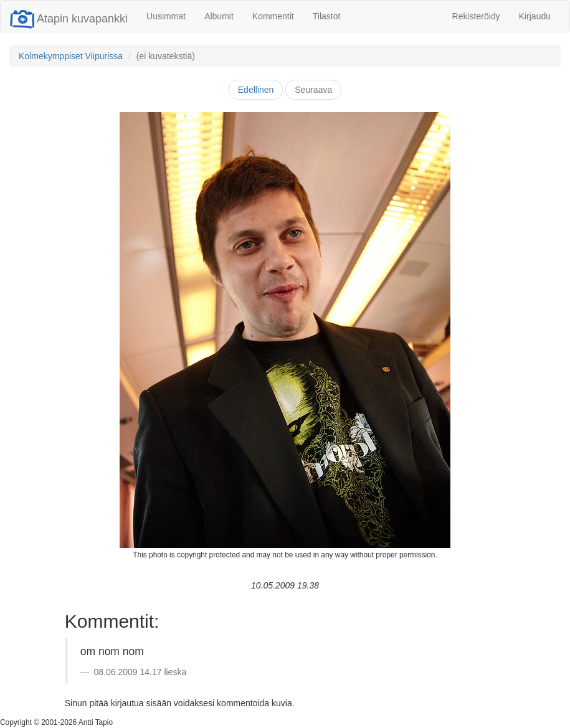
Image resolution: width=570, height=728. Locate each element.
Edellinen (256, 90)
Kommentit (273, 16)
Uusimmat (166, 16)
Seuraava (313, 90)
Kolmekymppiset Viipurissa (71, 56)
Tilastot (327, 16)
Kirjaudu (535, 16)
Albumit (219, 16)
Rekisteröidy (476, 16)
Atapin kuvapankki (69, 19)
